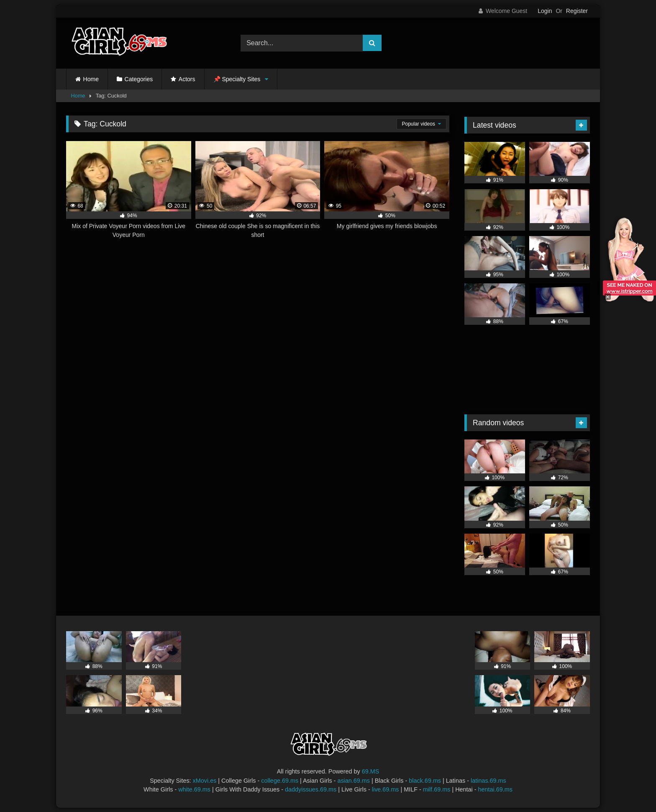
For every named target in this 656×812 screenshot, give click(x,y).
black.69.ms (425, 781)
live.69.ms (386, 789)
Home (91, 79)
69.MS (371, 771)
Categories (139, 79)
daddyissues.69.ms (311, 789)
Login (545, 11)
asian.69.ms (354, 781)
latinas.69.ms (488, 781)
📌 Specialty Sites (237, 79)
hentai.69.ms (495, 789)
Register (577, 11)
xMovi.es (205, 781)
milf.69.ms (437, 789)
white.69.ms (194, 789)
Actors (187, 79)
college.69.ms (280, 781)
